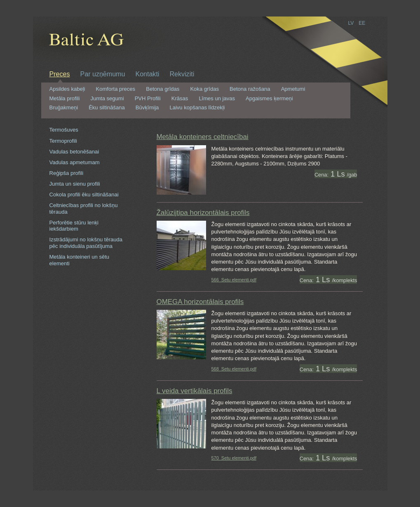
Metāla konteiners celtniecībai (203, 137)
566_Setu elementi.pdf (234, 280)
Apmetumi (293, 89)
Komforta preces (116, 89)
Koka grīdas (204, 89)
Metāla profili (65, 99)
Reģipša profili (67, 173)
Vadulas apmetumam (75, 162)
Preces (60, 74)
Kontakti (147, 74)
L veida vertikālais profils (195, 391)
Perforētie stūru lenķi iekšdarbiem (74, 226)
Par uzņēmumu (103, 74)
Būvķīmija (147, 108)
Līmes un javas (217, 99)
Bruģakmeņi (64, 108)
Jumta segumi (107, 99)
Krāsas (180, 99)
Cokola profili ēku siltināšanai (84, 195)
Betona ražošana (250, 89)
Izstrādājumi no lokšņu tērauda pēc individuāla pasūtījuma (86, 243)
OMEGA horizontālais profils (200, 302)
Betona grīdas (163, 89)
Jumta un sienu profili (75, 184)
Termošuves (64, 130)
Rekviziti (182, 74)
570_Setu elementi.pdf (234, 458)
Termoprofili (63, 141)
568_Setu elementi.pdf (234, 369)
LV (351, 23)
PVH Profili (148, 99)
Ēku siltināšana (107, 108)
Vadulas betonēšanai (74, 152)
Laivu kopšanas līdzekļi (197, 108)
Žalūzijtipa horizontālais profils (203, 213)
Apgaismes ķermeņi (269, 99)
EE (362, 23)
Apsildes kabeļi (67, 89)
